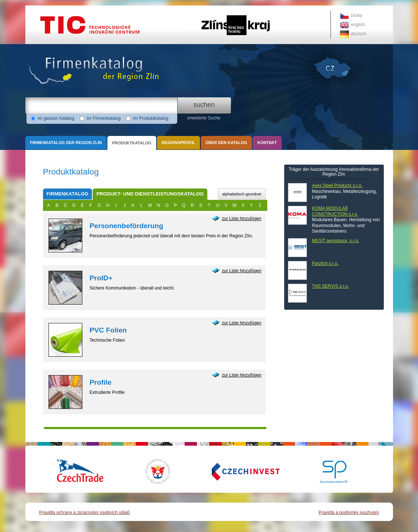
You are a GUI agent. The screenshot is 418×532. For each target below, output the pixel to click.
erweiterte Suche (204, 118)
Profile (101, 382)
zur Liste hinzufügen (242, 219)
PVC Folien (108, 330)
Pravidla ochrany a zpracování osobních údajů (85, 513)
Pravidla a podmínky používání (349, 513)
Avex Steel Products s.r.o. (337, 186)
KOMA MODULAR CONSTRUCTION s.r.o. (335, 211)
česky (357, 15)
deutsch (359, 34)
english (358, 25)
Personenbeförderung (126, 226)
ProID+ (101, 278)
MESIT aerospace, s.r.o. (336, 241)
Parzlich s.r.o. (325, 263)
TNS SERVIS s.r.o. (331, 286)
